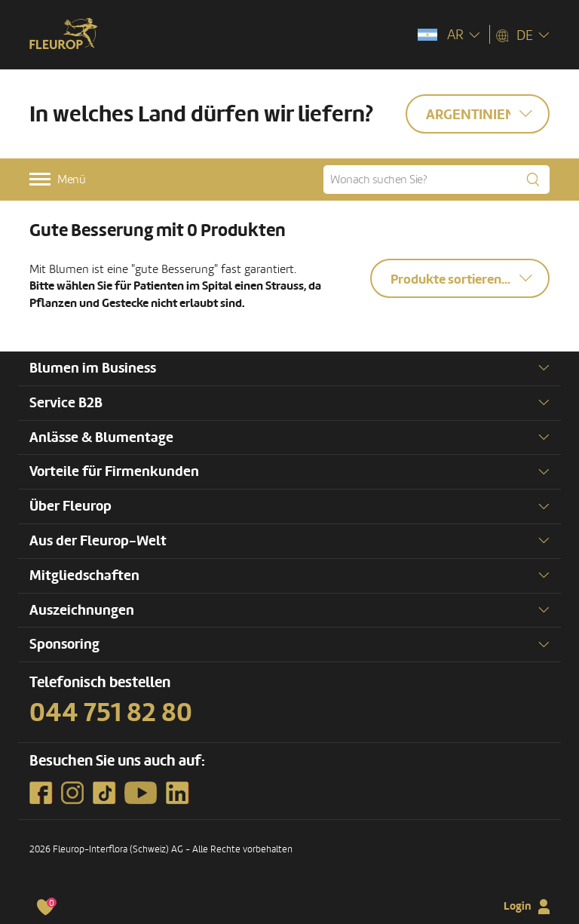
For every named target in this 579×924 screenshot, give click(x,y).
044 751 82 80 (111, 713)
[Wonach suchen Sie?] (437, 180)
